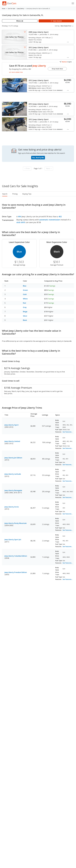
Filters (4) (20, 21)
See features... (68, 432)
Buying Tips (27, 194)
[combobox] (67, 26)
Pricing (15, 194)
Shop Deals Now (57, 69)
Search (5, 194)
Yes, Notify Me (38, 158)
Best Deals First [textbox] (66, 26)
